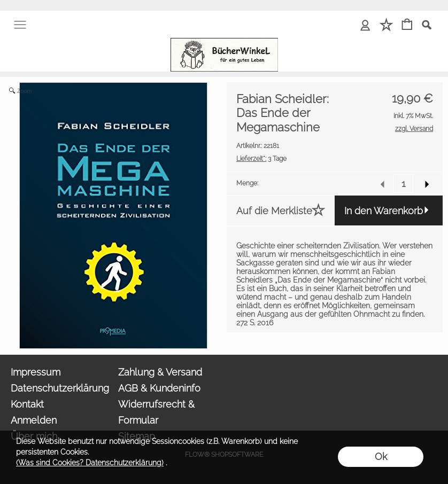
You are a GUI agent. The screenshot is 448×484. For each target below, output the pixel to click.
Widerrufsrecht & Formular (156, 412)
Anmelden (34, 420)
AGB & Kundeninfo (159, 388)
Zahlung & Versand (160, 372)
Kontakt (27, 404)
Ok (381, 456)
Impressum (36, 372)
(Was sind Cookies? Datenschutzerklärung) (90, 463)
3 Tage (261, 159)
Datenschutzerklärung (60, 388)
